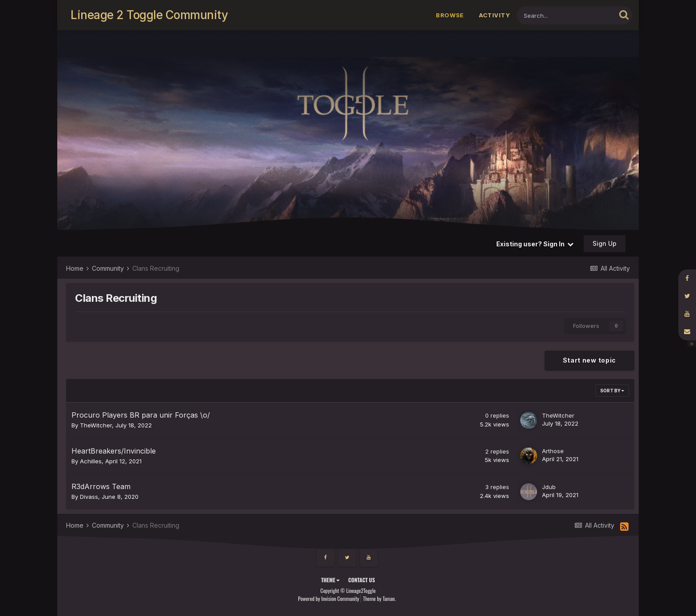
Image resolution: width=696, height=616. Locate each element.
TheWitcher (96, 425)
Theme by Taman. (380, 598)
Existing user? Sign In (535, 244)
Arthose (553, 451)
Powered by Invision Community (328, 598)
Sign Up (605, 243)
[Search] (566, 15)
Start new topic (590, 360)
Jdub (549, 487)
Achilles (91, 461)
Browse (450, 15)
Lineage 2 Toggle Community (149, 15)
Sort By (612, 391)
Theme (330, 580)
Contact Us (361, 580)
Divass (89, 497)
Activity (494, 15)
